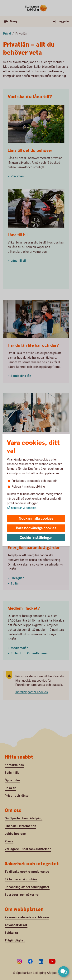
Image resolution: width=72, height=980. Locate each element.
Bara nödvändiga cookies (36, 528)
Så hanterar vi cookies (22, 508)
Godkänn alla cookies (36, 519)
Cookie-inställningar (36, 538)
